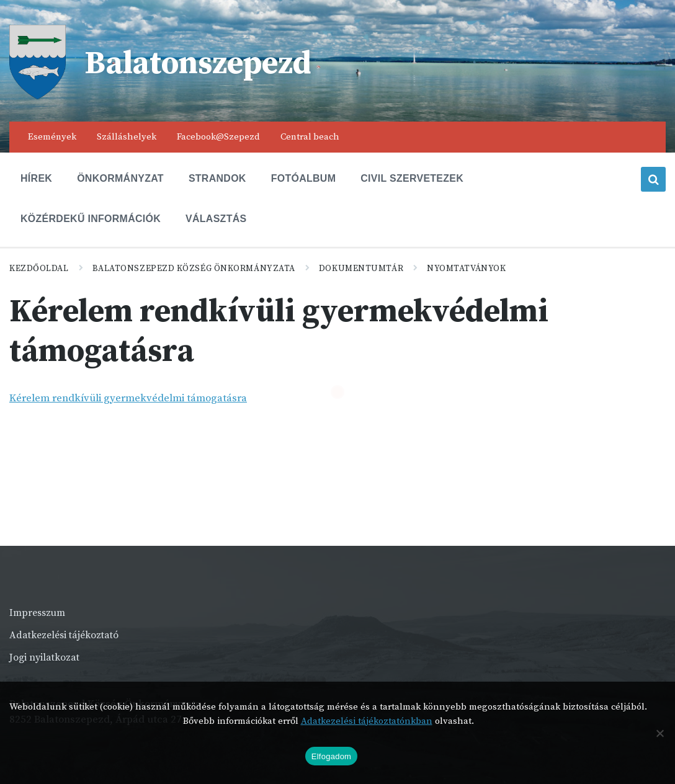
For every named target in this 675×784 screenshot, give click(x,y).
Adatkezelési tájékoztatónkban (367, 721)
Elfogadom (331, 756)
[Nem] (659, 733)
